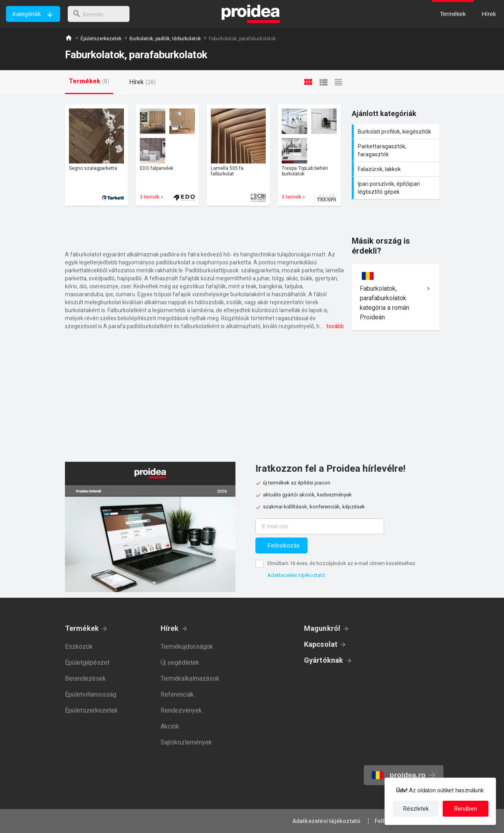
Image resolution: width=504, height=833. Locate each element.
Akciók (170, 726)
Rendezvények (181, 710)
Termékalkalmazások (190, 678)
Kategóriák (27, 14)
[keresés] (101, 14)
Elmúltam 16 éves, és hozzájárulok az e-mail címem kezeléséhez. (342, 563)
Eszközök (79, 647)
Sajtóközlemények (186, 742)
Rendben (466, 809)
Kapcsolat (321, 644)
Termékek (82, 628)
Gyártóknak (324, 660)
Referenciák (177, 694)
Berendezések (85, 678)
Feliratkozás (283, 545)
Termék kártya (96, 155)
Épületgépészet (87, 663)
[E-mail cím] (320, 526)
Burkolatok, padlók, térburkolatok (165, 39)
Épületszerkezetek (101, 39)
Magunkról (322, 628)
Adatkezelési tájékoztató (296, 575)
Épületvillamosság (91, 694)
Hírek (170, 628)
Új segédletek (180, 663)
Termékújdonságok (187, 647)
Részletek (416, 809)
